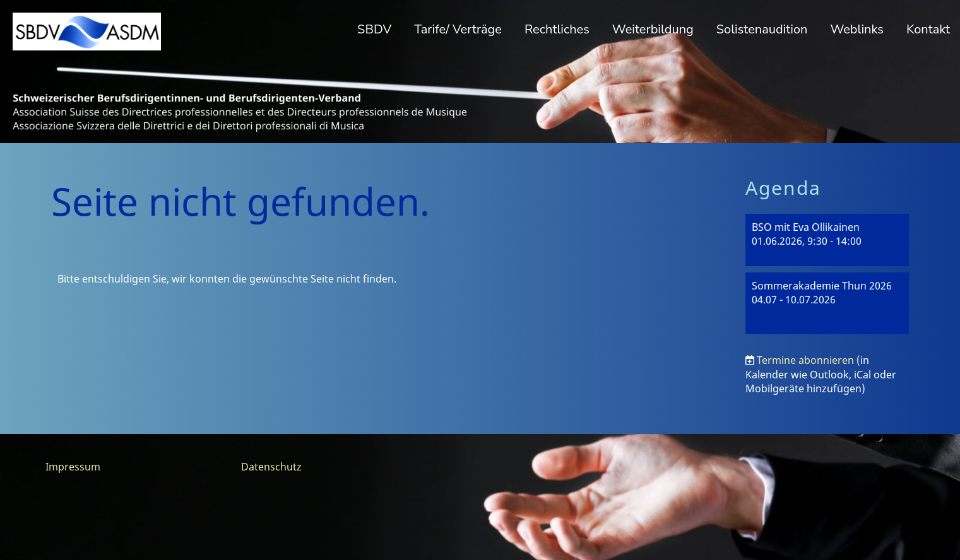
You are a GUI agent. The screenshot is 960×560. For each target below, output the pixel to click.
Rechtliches (557, 29)
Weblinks (857, 29)
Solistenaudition (762, 29)
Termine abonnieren (805, 360)
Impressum (73, 467)
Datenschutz (271, 467)
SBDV (374, 29)
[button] (827, 240)
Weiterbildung (653, 29)
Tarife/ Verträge (458, 29)
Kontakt (928, 29)
